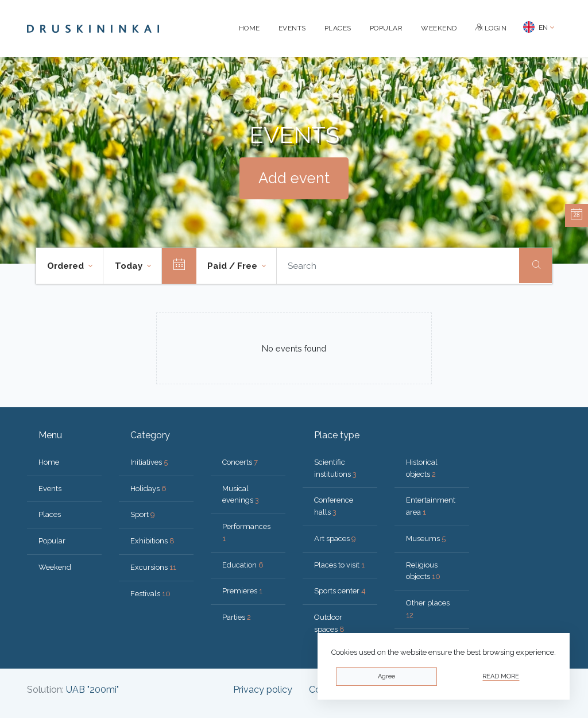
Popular (386, 28)
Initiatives (149, 462)
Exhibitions (152, 541)
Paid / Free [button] (233, 266)
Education (243, 565)
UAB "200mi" (92, 690)
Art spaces (335, 538)
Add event (294, 178)
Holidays (148, 489)
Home (249, 28)
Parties (237, 617)
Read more (501, 676)
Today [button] (130, 266)
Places (338, 28)
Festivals (150, 594)
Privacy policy (263, 690)
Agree (386, 676)
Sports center (340, 591)
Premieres (242, 591)
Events (292, 28)
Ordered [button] (67, 266)
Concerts (240, 462)
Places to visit (339, 565)
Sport (143, 514)
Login (491, 28)
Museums (426, 538)
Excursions (153, 567)
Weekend (439, 28)
